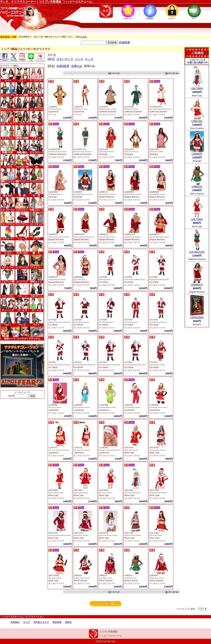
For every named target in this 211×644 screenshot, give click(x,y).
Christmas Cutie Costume (82, 450)
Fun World (104, 282)
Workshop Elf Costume (131, 109)
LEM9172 (103, 192)
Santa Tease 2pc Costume (107, 237)
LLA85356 (53, 405)
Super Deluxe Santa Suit (81, 322)
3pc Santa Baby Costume (132, 407)
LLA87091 (129, 405)
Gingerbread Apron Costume (108, 109)
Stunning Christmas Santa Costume (60, 535)
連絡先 (68, 622)
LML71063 (154, 490)
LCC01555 (129, 107)
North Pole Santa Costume (133, 493)
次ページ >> (172, 73)
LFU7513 (103, 362)
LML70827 (78, 490)
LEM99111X (130, 234)
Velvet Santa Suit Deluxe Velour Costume (137, 280)
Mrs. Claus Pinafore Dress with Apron (161, 109)
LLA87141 (53, 448)
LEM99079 (129, 192)
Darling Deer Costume (81, 109)
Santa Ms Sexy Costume (157, 365)
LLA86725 (78, 107)
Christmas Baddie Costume (107, 407)
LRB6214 (78, 575)
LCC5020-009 (156, 107)
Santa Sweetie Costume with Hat (59, 237)
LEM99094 (154, 192)
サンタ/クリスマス (107, 114)
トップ (5, 49)
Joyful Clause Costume (81, 535)
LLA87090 (104, 405)
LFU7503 (52, 320)
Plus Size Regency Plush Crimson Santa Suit (113, 365)
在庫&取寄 (63, 66)
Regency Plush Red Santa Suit (159, 280)
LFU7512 (78, 362)
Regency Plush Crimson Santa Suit (59, 322)
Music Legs (129, 453)
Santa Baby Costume (106, 578)
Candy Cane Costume (157, 152)
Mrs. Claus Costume (55, 407)
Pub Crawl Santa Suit (131, 322)
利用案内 (15, 622)
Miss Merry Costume (156, 535)
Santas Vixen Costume (131, 152)
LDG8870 (78, 192)
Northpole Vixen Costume (82, 578)
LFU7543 (128, 362)
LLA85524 (78, 405)
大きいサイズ (65, 59)
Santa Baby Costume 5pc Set (83, 194)
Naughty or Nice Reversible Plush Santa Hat (113, 450)
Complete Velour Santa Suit (158, 322)
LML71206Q (54, 575)
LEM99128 (78, 277)
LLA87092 (154, 405)
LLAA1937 (104, 448)
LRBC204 (197, 121)
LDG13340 (129, 149)
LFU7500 (103, 277)
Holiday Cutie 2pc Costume (133, 194)
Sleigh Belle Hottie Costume (158, 493)
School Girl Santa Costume (133, 535)
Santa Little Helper (79, 280)
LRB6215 (103, 575)
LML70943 (129, 490)
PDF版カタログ (41, 622)
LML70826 (53, 490)
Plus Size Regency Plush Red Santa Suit (86, 365)
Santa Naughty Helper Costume (159, 237)
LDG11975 (104, 149)
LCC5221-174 (80, 149)
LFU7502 (154, 277)
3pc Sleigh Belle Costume (158, 194)
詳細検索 (124, 42)
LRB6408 (154, 575)
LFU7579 (154, 362)
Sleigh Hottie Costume (131, 450)
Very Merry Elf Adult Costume (58, 152)
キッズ (89, 59)
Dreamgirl (103, 154)
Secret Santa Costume (81, 493)
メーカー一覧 (105, 604)
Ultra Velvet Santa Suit (106, 322)
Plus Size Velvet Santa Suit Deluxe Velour (61, 365)
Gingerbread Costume (55, 194)
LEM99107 (53, 234)
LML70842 (104, 490)
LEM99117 (154, 234)
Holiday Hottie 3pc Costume (57, 280)
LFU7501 (128, 277)
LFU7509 (154, 320)
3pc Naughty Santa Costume (159, 407)
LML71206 (154, 533)
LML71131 (78, 533)
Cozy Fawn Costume (55, 109)
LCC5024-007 (55, 149)
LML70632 (154, 448)
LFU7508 (128, 320)
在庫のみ (77, 66)
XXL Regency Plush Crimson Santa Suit (137, 365)
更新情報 (57, 622)
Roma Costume (80, 580)
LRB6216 (128, 575)
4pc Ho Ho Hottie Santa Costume (59, 450)
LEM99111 (104, 234)
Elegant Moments (107, 197)
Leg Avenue (54, 112)
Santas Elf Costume (130, 578)
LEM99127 (53, 277)
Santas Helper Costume (106, 152)
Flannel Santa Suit (105, 280)
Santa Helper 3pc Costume (107, 194)
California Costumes (108, 112)
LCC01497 (104, 107)
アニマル (52, 114)
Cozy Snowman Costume (82, 407)
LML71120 (53, 533)
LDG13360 (154, 149)
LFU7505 (103, 320)
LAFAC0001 (197, 317)
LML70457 (129, 448)
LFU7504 (78, 320)
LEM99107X (79, 234)
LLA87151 (78, 448)
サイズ (27, 622)
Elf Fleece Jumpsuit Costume (83, 152)
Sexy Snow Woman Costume (108, 535)
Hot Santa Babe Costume (158, 450)
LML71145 (104, 533)
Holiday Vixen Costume (157, 578)
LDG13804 (53, 192)
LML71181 (129, 533)
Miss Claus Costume (105, 493)
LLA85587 (53, 107)
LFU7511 (52, 362)
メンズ (79, 59)
